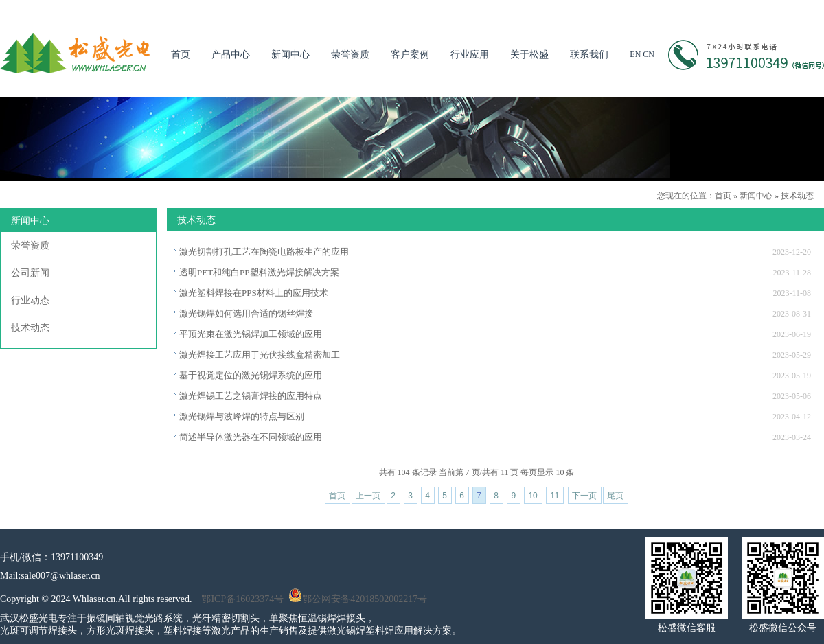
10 (533, 496)
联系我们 (589, 55)
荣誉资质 (350, 55)
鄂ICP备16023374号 (242, 599)
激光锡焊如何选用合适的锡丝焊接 (246, 313)
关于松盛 (529, 55)
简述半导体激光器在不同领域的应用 (251, 437)
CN (649, 54)
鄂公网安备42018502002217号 (358, 599)
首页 (181, 55)
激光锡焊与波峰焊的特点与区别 (242, 416)
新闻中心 (290, 55)
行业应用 (470, 55)
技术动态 (797, 196)
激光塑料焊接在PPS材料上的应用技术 (254, 293)
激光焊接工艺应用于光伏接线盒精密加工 (260, 355)
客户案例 (410, 55)
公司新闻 (30, 273)
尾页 (615, 496)
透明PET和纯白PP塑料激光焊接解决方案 (259, 272)
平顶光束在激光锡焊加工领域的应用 (251, 334)
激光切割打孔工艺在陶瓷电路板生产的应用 (264, 252)
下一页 (584, 496)
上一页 (368, 496)
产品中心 (231, 55)
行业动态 (30, 300)
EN (635, 54)
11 (554, 496)
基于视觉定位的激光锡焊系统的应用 (251, 375)
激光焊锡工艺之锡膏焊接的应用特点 (251, 396)
